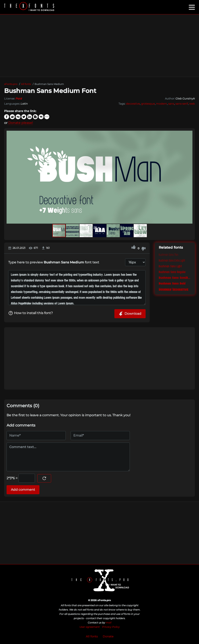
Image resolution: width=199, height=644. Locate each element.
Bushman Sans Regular (172, 272)
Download (130, 314)
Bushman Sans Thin (169, 255)
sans (171, 104)
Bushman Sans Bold (172, 284)
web (192, 104)
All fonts (92, 636)
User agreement (90, 627)
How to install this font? (30, 313)
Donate (108, 636)
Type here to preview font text (54, 262)
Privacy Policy (111, 627)
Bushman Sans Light (170, 266)
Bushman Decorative (174, 289)
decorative (133, 104)
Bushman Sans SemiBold (175, 278)
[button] (189, 177)
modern (162, 104)
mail (109, 623)
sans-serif (182, 104)
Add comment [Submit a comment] (23, 490)
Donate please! (21, 123)
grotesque (148, 104)
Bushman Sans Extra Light (172, 261)
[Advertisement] (99, 46)
